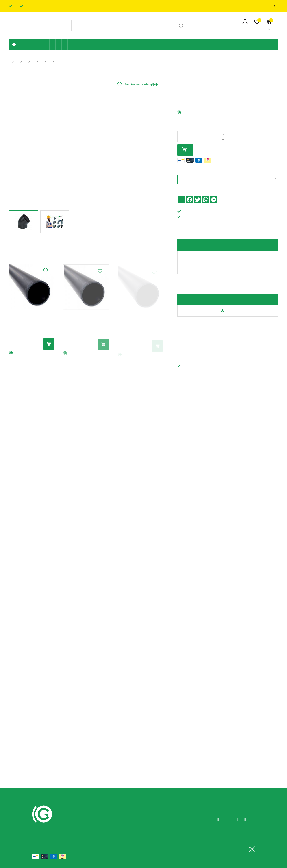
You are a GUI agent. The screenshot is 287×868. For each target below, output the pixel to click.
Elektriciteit (53, 45)
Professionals (275, 6)
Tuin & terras (34, 45)
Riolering (28, 45)
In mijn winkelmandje (184, 150)
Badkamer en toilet (71, 45)
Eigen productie (22, 45)
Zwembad (65, 45)
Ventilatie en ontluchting (47, 45)
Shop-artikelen (59, 45)
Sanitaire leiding (40, 45)
